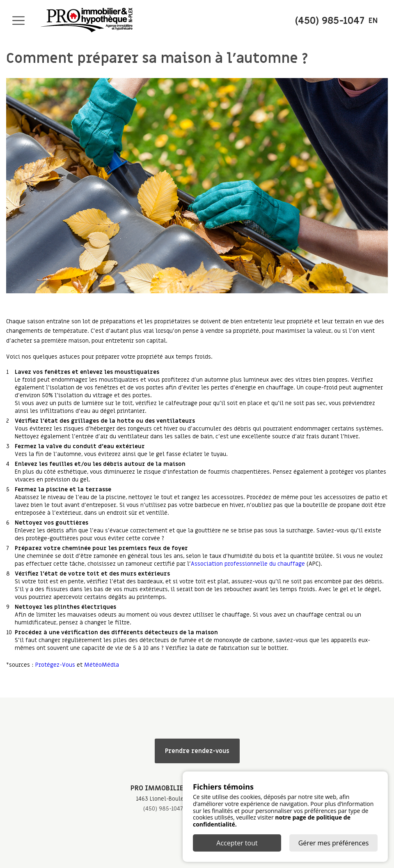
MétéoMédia (102, 665)
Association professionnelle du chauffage (248, 564)
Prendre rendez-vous (197, 751)
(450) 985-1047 (163, 809)
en (373, 21)
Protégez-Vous (55, 665)
